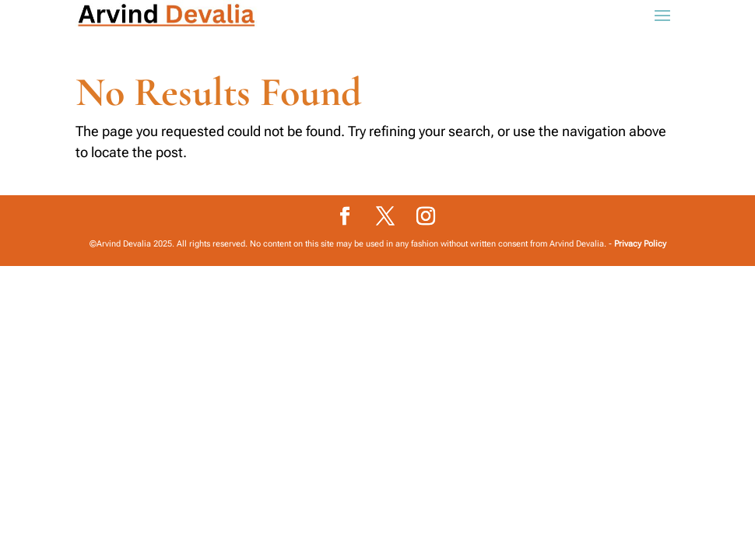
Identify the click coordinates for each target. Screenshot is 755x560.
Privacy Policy (640, 244)
